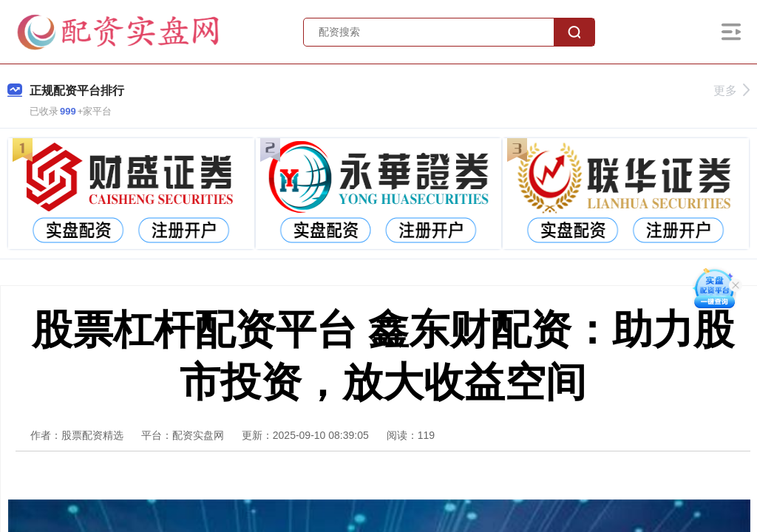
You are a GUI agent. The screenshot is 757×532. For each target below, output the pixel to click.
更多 (731, 91)
